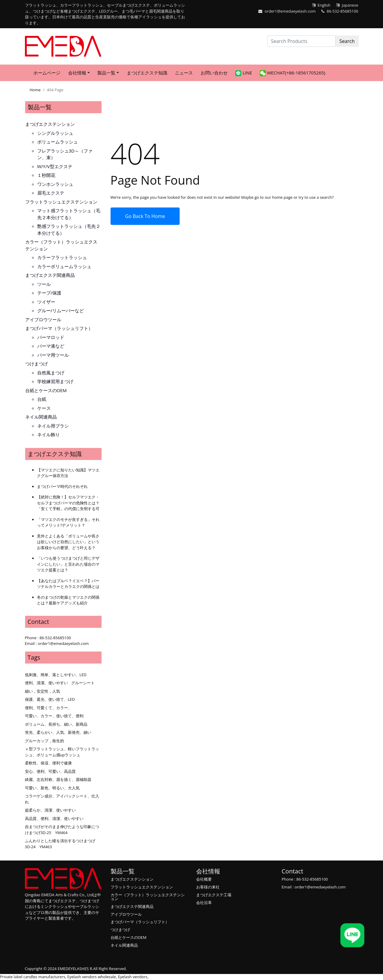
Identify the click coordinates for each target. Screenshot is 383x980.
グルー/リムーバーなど (61, 310)
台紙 (42, 399)
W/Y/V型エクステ (55, 166)
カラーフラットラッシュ (62, 257)
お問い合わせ (214, 73)
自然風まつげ (51, 373)
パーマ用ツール (53, 355)
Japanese (350, 5)
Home (35, 90)
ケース (44, 408)
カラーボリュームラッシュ (64, 266)
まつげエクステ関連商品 (50, 275)
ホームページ (47, 73)
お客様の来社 (208, 887)
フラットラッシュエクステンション (61, 202)
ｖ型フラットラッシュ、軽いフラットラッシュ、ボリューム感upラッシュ (62, 752)
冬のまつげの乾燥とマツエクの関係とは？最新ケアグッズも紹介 (68, 600)
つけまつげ (36, 364)
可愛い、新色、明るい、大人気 (52, 788)
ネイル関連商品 (41, 417)
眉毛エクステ (51, 193)
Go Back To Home (145, 216)
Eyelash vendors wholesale (92, 977)
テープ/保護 (49, 293)
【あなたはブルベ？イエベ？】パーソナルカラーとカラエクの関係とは (68, 584)
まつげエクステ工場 (214, 895)
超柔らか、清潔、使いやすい (50, 810)
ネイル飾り (49, 434)
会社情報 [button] (77, 73)
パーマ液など (51, 346)
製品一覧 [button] (106, 73)
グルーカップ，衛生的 (44, 741)
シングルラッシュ (55, 133)
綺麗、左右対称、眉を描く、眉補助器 (58, 779)
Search (347, 41)
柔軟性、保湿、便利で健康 (48, 763)
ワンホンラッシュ (55, 184)
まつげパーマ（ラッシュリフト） (59, 328)
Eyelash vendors (133, 977)
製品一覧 (40, 107)
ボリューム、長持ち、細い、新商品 (56, 724)
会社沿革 (204, 903)
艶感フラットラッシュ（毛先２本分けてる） (69, 230)
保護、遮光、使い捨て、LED (50, 699)
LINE (244, 73)
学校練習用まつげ (55, 381)
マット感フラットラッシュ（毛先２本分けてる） (69, 214)
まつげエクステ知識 (147, 73)
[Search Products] (301, 41)
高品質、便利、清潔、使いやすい (54, 818)
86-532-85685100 (343, 11)
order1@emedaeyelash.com (290, 11)
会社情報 (208, 871)
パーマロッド (51, 337)
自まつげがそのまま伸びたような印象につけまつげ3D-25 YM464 (62, 830)
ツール (44, 284)
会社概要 (204, 879)
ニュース (184, 73)
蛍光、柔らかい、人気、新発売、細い (58, 732)
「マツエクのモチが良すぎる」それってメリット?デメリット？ (68, 522)
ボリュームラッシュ (58, 142)
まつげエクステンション (50, 124)
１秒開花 (46, 175)
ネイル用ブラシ (53, 426)
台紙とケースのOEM (46, 390)
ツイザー (46, 302)
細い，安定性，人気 (43, 691)
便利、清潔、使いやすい (46, 683)
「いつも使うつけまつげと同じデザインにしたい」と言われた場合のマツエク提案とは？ (68, 564)
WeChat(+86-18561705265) (293, 73)
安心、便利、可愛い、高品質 (50, 771)
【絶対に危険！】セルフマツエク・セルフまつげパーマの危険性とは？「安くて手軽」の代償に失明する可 (68, 503)
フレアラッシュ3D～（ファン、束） (65, 154)
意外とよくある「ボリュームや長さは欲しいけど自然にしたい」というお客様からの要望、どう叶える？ (68, 542)
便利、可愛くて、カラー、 (48, 708)
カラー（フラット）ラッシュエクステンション (61, 245)
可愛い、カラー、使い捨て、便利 (54, 716)
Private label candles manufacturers (33, 977)
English (324, 5)
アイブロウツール (43, 319)
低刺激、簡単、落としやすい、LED (56, 675)
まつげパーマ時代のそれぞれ (62, 486)
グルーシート (83, 683)
